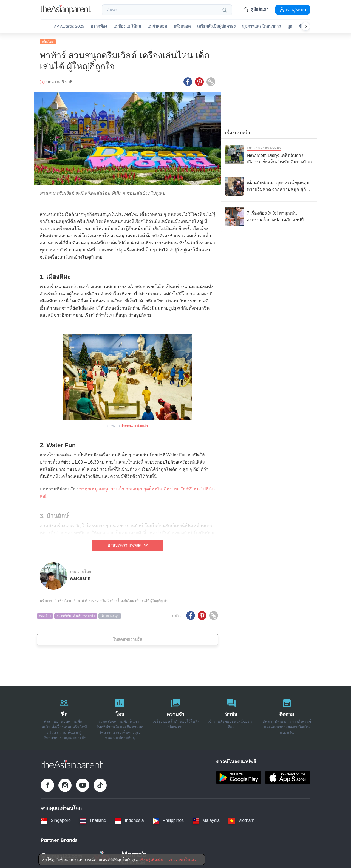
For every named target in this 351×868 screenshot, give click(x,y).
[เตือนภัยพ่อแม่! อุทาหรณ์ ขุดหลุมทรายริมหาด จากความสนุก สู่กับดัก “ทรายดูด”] (269, 185)
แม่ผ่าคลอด (157, 26)
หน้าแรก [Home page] (46, 599)
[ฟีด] (64, 716)
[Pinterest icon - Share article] (199, 80)
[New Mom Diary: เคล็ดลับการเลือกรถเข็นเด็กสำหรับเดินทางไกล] (269, 153)
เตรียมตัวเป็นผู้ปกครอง (216, 26)
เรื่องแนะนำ (237, 131)
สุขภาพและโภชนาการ (261, 26)
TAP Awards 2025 (68, 26)
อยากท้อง (99, 26)
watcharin (80, 577)
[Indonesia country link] (129, 819)
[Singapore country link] (56, 819)
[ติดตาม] (287, 716)
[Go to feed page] (66, 12)
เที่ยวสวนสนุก (110, 614)
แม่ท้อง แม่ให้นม (127, 26)
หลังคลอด (182, 26)
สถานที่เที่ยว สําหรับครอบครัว (76, 614)
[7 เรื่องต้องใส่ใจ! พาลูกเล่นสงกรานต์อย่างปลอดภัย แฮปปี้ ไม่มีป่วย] (269, 215)
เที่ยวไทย (48, 40)
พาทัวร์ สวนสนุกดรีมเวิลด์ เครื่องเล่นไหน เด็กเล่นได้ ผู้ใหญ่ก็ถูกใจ (123, 599)
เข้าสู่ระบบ (293, 10)
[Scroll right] (306, 26)
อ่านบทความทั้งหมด (128, 544)
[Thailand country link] (93, 819)
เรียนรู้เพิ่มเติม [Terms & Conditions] (152, 860)
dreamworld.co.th (134, 424)
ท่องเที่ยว (45, 614)
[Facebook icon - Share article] (188, 80)
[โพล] (120, 716)
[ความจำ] (176, 716)
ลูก (290, 26)
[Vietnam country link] (241, 819)
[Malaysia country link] (206, 819)
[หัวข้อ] (231, 716)
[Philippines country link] (168, 819)
